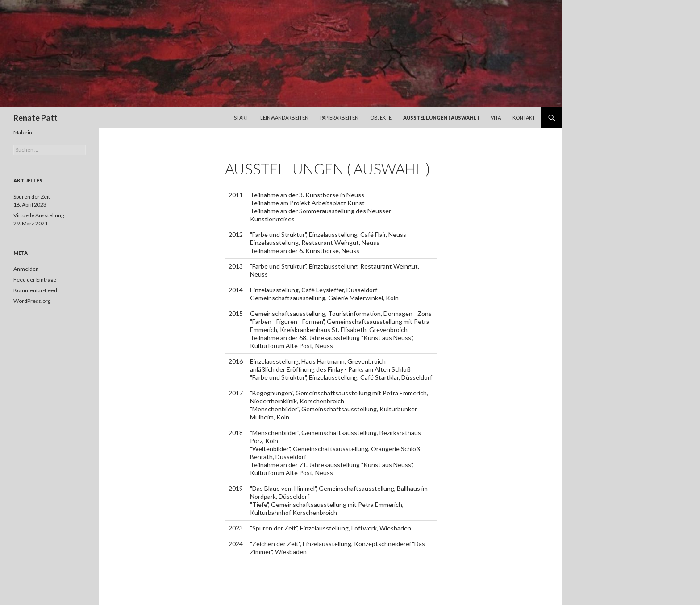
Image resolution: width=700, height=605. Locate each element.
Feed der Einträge (35, 280)
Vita (496, 118)
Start (241, 118)
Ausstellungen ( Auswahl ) (441, 118)
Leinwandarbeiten (284, 118)
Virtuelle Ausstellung (39, 215)
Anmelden (26, 269)
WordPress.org (32, 301)
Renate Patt (35, 118)
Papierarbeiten (339, 118)
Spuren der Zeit (32, 197)
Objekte (381, 118)
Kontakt (524, 118)
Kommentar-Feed (35, 290)
